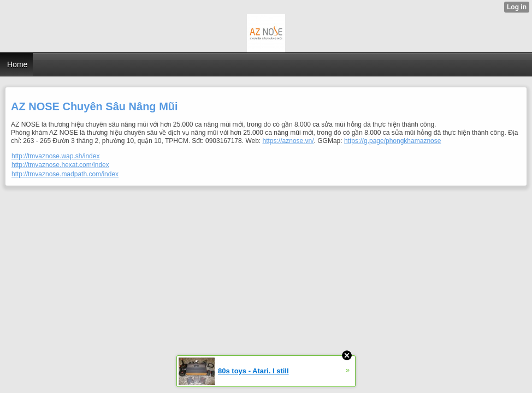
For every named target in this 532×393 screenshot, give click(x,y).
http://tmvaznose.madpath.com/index (65, 174)
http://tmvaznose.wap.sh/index (55, 156)
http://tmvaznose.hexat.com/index (60, 165)
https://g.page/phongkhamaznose (392, 141)
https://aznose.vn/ (288, 141)
